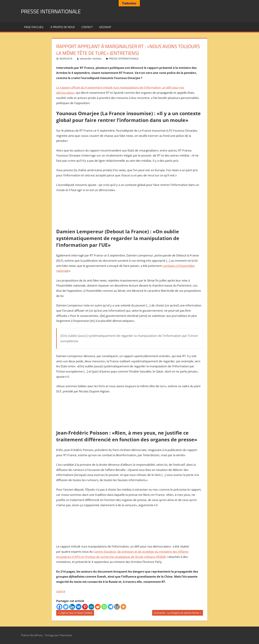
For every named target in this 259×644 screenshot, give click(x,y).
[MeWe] (91, 607)
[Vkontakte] (79, 607)
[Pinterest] (85, 607)
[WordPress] (117, 607)
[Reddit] (98, 607)
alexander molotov (91, 59)
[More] (123, 607)
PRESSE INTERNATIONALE (56, 11)
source (61, 591)
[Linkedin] (72, 607)
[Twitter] (66, 607)
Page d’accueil (34, 27)
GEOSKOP (105, 27)
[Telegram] (111, 607)
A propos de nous (63, 27)
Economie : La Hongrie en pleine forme (176, 613)
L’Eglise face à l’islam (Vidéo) (76, 613)
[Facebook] (59, 607)
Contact (87, 27)
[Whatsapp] (104, 607)
